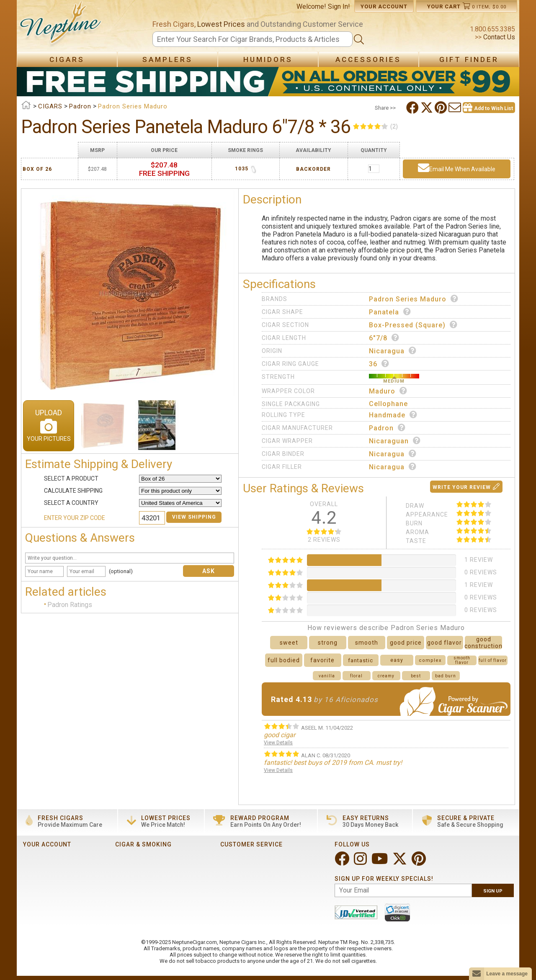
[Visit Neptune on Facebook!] (343, 862)
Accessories (368, 59)
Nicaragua (393, 351)
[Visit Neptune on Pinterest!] (420, 862)
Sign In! (339, 6)
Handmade (393, 415)
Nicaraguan (395, 441)
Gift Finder (469, 59)
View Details (278, 743)
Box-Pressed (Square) (413, 325)
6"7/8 (384, 338)
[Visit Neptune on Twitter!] (401, 862)
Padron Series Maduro (414, 299)
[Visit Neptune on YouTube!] (380, 862)
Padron (387, 428)
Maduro (388, 391)
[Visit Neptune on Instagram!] (361, 862)
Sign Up (493, 891)
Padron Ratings (70, 605)
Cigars (67, 59)
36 (379, 364)
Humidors (268, 59)
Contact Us (498, 37)
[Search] (253, 39)
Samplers (167, 59)
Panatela (390, 312)
